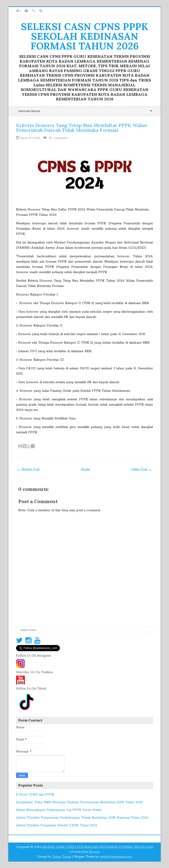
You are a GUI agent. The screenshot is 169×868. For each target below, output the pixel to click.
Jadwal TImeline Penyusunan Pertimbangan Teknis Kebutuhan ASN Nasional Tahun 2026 (82, 818)
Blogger (94, 852)
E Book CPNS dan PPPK (35, 795)
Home (85, 469)
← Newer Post (28, 469)
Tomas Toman (62, 857)
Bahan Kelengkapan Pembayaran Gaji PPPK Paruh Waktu (59, 810)
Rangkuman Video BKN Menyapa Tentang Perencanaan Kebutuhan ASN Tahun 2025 (79, 802)
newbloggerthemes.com (116, 857)
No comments (59, 138)
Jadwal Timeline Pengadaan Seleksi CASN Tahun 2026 (57, 825)
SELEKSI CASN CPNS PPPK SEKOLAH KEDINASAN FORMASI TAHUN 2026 (85, 36)
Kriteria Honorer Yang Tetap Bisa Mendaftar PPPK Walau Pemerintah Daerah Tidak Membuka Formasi (81, 128)
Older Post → (141, 469)
